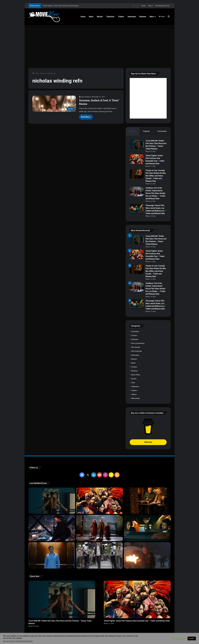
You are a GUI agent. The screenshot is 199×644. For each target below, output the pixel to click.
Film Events (136, 347)
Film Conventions (138, 343)
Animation (135, 331)
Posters (134, 367)
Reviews (143, 17)
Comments (162, 131)
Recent (132, 131)
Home (144, 6)
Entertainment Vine (162, 6)
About (151, 6)
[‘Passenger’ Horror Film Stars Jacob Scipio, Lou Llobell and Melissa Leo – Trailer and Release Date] (137, 209)
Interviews (132, 17)
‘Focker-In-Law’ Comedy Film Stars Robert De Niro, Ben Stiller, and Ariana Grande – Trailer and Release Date (156, 176)
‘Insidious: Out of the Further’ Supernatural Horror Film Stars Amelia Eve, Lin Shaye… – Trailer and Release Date (155, 193)
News (91, 17)
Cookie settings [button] (179, 639)
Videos (134, 394)
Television (110, 17)
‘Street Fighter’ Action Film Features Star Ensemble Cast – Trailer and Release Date (137, 621)
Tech (133, 383)
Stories (134, 379)
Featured (135, 339)
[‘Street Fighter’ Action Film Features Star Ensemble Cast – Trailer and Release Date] (137, 159)
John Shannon (86, 97)
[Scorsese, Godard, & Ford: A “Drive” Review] (54, 104)
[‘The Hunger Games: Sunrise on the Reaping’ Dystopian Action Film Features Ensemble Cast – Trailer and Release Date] (99, 555)
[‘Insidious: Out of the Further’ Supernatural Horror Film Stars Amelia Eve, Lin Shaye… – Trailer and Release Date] (137, 191)
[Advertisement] (99, 47)
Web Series (136, 398)
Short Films (136, 375)
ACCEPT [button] (192, 638)
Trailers (121, 17)
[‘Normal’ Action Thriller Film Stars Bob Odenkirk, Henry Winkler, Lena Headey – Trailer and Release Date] (147, 555)
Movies (100, 17)
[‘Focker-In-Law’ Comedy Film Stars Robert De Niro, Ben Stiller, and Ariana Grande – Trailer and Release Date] (137, 174)
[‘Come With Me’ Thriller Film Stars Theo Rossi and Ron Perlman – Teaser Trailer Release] (137, 144)
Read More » (86, 117)
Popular (146, 131)
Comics (134, 335)
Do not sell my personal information (18, 641)
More (152, 17)
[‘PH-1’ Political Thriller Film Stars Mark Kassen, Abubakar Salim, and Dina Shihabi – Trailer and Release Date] (52, 555)
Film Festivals (136, 351)
